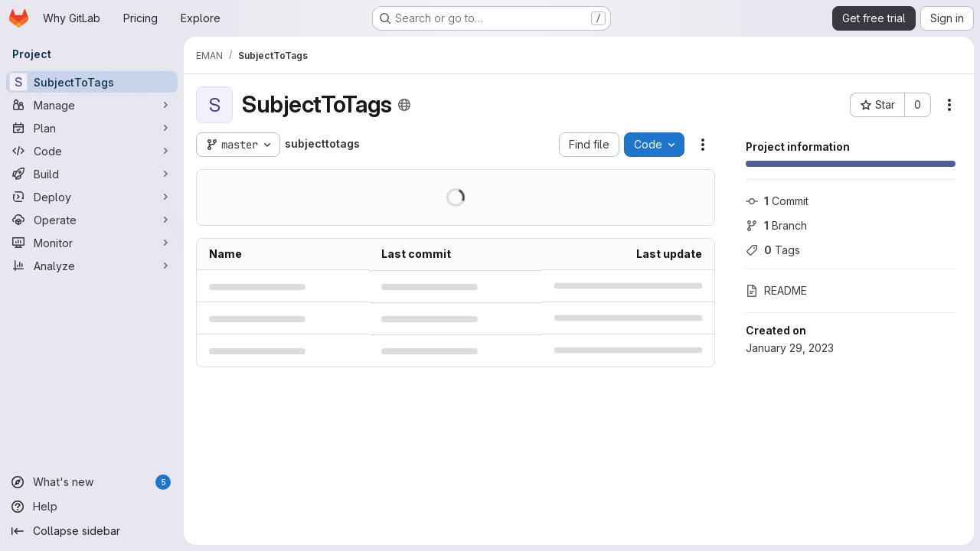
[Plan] (92, 128)
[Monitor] (92, 243)
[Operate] (92, 220)
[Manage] (92, 105)
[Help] (92, 507)
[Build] (92, 174)
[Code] (92, 151)
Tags (773, 250)
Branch (776, 225)
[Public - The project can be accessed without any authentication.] (404, 105)
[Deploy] (92, 197)
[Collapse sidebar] (92, 531)
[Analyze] (92, 266)
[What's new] (92, 482)
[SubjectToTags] (92, 82)
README (776, 290)
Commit (777, 201)
